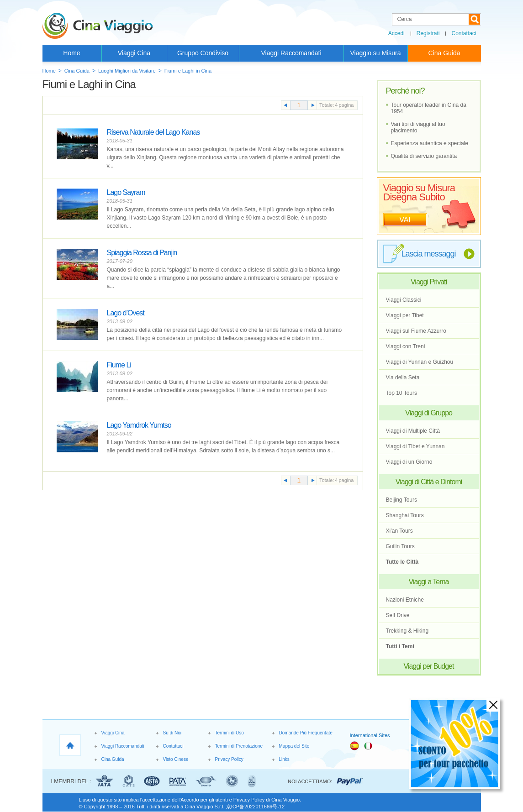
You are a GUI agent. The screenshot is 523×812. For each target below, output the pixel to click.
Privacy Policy (229, 759)
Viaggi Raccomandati (291, 53)
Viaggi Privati (429, 282)
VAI (405, 220)
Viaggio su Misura (375, 53)
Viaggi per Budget (429, 666)
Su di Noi (172, 733)
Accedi (396, 33)
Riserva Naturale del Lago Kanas (153, 132)
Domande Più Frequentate (306, 733)
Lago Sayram (126, 192)
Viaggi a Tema (429, 582)
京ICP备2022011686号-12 (255, 807)
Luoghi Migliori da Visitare (127, 71)
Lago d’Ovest (126, 313)
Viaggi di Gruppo (429, 413)
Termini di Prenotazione (239, 746)
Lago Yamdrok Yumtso (139, 425)
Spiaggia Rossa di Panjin (142, 253)
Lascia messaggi (429, 254)
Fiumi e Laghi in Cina (188, 71)
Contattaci (464, 33)
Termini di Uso (230, 733)
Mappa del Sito (294, 746)
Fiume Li (119, 365)
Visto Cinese (176, 759)
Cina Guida (444, 53)
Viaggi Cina (134, 53)
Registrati (428, 33)
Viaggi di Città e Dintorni (429, 482)
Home (71, 53)
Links (284, 759)
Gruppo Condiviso (203, 53)
